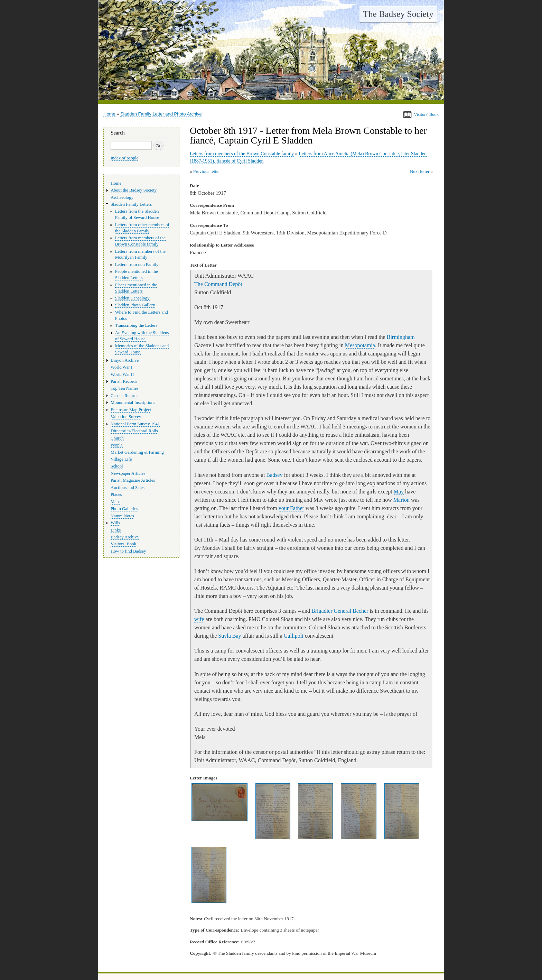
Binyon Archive (125, 360)
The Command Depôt (218, 284)
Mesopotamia (360, 345)
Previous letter (207, 171)
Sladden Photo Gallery (135, 305)
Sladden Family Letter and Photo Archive (161, 114)
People (117, 445)
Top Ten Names (124, 388)
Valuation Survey (126, 417)
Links (116, 530)
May (399, 492)
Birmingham (401, 337)
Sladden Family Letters (131, 204)
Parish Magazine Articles (133, 480)
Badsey (274, 475)
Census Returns (124, 396)
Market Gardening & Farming (137, 452)
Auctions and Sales (128, 488)
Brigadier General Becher (340, 611)
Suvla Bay (230, 636)
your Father (291, 508)
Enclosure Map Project (131, 410)
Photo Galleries (124, 509)
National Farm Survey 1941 (135, 424)
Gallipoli (294, 636)
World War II (122, 375)
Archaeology (122, 197)
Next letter (420, 171)
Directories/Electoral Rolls (134, 431)
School (117, 466)
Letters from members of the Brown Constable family (242, 154)
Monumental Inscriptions (133, 403)
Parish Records (124, 381)
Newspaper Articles (128, 473)
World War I (122, 367)
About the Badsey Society (134, 190)
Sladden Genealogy (132, 298)
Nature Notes (122, 516)
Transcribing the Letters (136, 325)
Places (116, 494)
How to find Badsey (128, 551)
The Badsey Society (398, 14)
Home (109, 114)
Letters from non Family (137, 265)
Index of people (124, 158)
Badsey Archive (125, 537)
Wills (115, 523)
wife (199, 619)
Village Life (121, 459)
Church (117, 438)
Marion (401, 500)
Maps (115, 502)
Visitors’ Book (123, 544)
